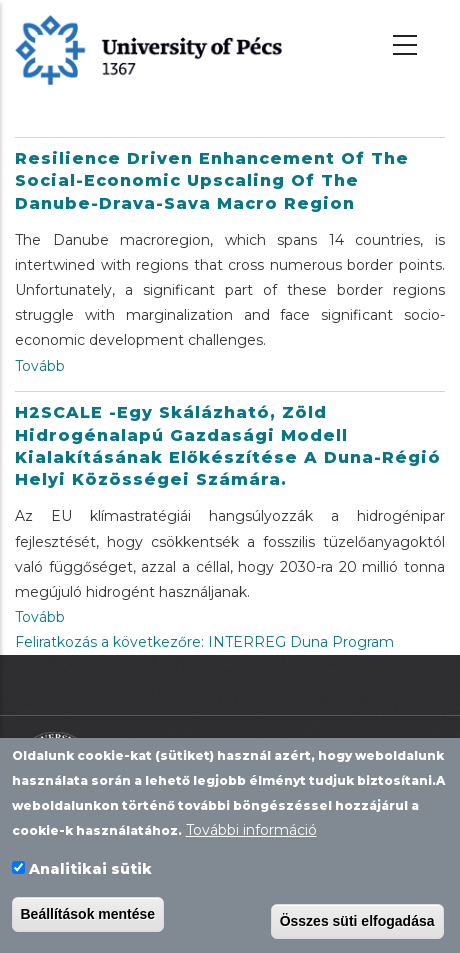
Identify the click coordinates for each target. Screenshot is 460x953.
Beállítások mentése (88, 916)
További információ (251, 832)
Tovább (40, 366)
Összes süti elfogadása (357, 923)
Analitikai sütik (90, 871)
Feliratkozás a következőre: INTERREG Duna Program (204, 642)
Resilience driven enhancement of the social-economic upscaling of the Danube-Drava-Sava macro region (212, 181)
